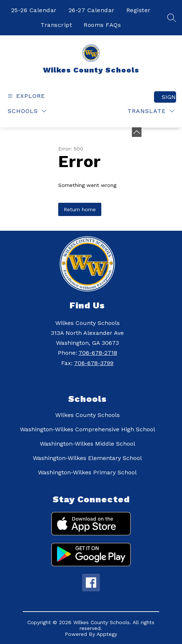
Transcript (56, 25)
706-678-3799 (94, 363)
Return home (80, 209)
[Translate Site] (151, 111)
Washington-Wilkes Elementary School (87, 458)
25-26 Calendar (34, 10)
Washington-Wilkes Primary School (87, 472)
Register (139, 10)
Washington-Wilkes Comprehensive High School (87, 429)
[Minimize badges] (137, 132)
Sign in (169, 97)
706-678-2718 (98, 353)
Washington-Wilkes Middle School (87, 444)
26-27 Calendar (92, 10)
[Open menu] (25, 96)
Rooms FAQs (102, 25)
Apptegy (107, 634)
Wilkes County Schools (87, 415)
